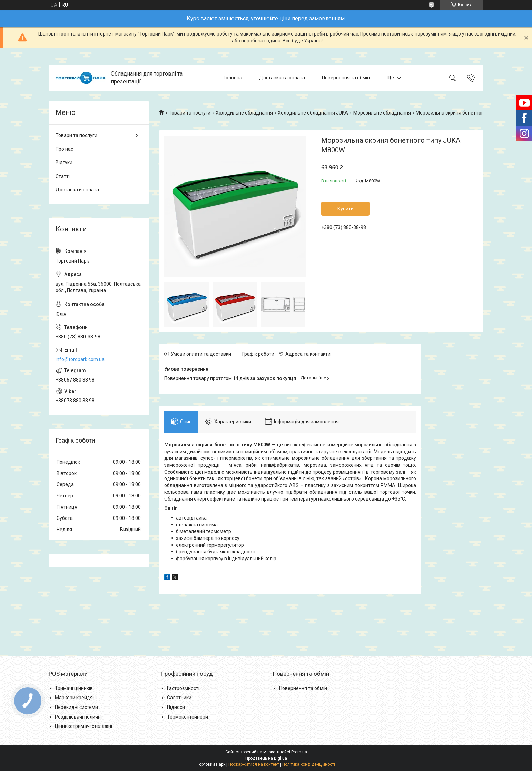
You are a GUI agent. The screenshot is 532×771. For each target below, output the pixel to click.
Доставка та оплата (282, 78)
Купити (346, 209)
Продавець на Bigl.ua (266, 758)
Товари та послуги (190, 113)
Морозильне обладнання (382, 113)
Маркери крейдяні (76, 698)
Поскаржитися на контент (254, 764)
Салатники (179, 698)
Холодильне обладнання (244, 113)
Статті (63, 176)
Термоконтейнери (188, 717)
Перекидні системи (76, 707)
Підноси (176, 707)
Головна (233, 78)
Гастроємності (183, 688)
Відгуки (64, 162)
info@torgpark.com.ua (80, 359)
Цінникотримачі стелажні (83, 726)
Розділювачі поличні (78, 717)
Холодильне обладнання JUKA (313, 113)
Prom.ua (299, 752)
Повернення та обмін (346, 78)
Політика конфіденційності (309, 764)
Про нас (64, 149)
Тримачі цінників (74, 688)
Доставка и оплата (77, 190)
